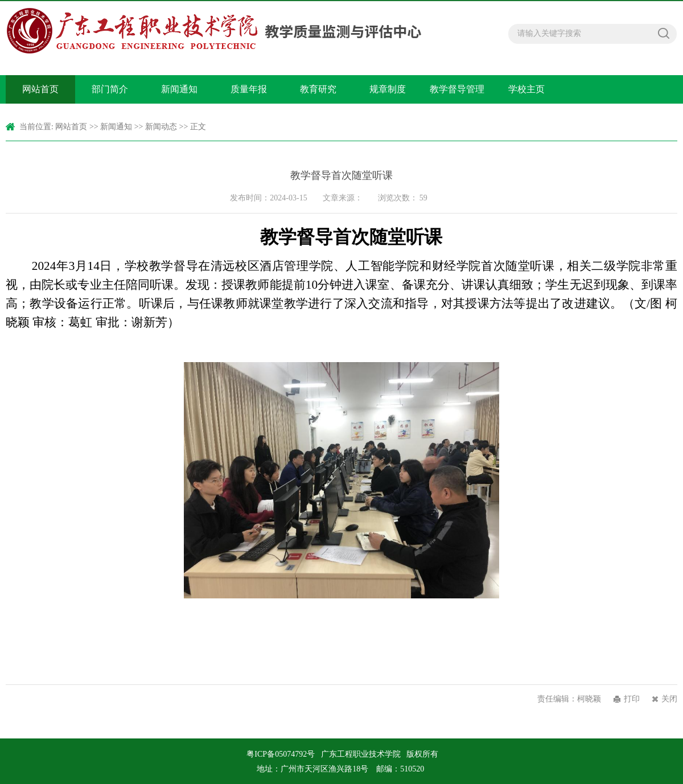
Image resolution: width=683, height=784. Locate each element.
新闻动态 (161, 127)
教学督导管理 (457, 89)
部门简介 (110, 89)
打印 (632, 699)
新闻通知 (179, 89)
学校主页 (526, 89)
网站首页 (40, 89)
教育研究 (318, 89)
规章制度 (388, 89)
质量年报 (249, 89)
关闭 (669, 699)
